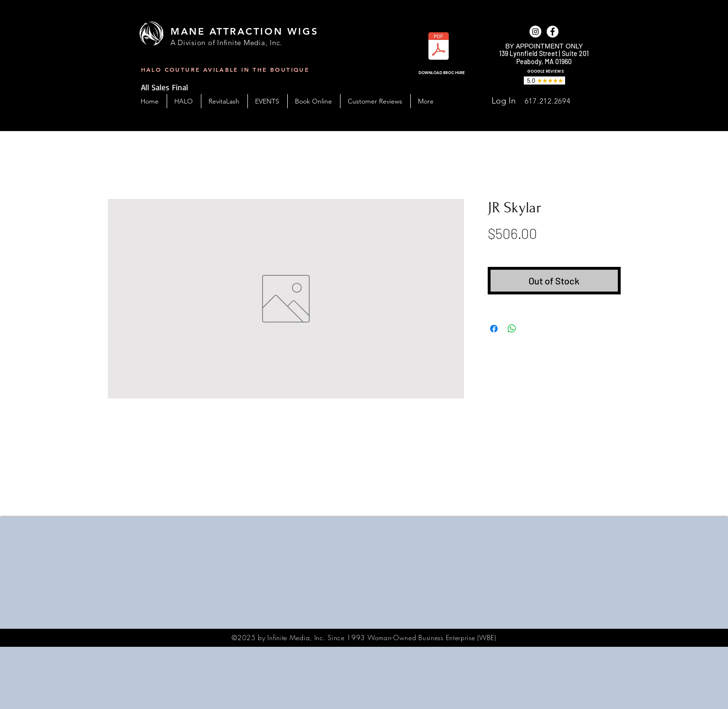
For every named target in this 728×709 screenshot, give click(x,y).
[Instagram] (535, 32)
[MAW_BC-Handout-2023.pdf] (439, 47)
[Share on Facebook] (494, 329)
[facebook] (553, 32)
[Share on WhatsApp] (512, 329)
